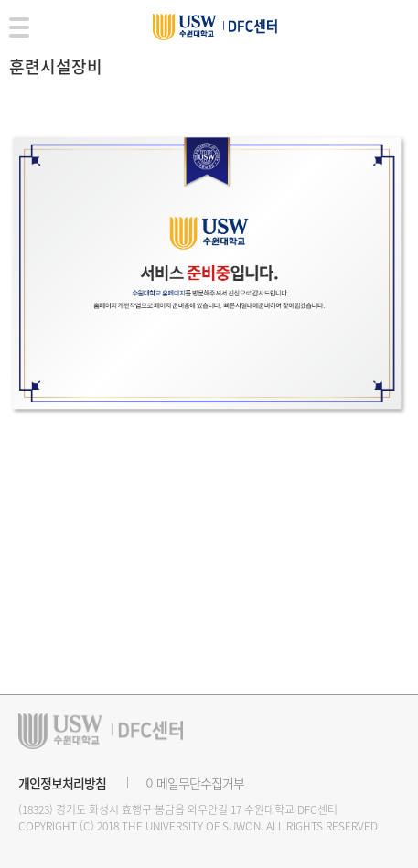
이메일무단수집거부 (195, 783)
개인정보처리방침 (62, 783)
